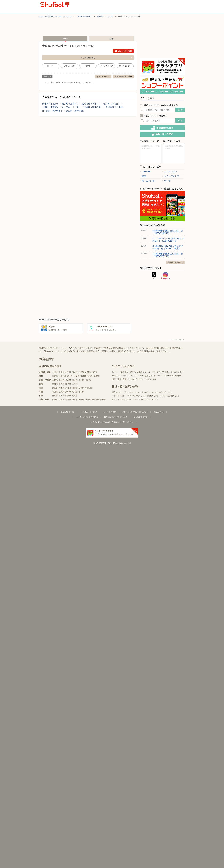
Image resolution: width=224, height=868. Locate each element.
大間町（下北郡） (51, 107)
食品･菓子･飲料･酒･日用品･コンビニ (135, 372)
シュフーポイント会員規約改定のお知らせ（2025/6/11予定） (168, 240)
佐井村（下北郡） (112, 104)
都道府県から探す (85, 16)
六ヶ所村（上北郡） (71, 107)
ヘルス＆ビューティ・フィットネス (142, 379)
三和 (141, 399)
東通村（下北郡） (51, 104)
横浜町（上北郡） (70, 104)
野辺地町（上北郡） (115, 107)
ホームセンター (125, 66)
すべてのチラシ (103, 77)
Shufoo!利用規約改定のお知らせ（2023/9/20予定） (168, 255)
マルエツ (136, 396)
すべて (166, 181)
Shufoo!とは (159, 412)
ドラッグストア (107, 66)
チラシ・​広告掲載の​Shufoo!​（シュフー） (56, 16)
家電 (88, 66)
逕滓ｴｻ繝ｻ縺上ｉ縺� (123, 77)
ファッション (69, 66)
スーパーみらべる (159, 392)
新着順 (47, 77)
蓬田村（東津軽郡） (75, 111)
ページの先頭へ (177, 339)
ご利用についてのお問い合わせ (135, 412)
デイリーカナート (151, 399)
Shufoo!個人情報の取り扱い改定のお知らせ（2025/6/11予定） (168, 247)
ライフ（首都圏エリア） (170, 396)
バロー (135, 399)
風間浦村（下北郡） (91, 104)
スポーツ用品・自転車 (173, 376)
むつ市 (110, 16)
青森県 (100, 16)
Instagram (166, 276)
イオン (170, 392)
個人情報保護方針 (141, 417)
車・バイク (158, 376)
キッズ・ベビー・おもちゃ (141, 376)
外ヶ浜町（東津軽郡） (53, 111)
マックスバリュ (144, 392)
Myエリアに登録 (123, 51)
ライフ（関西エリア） (150, 396)
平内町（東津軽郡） (93, 107)
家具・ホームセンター (174, 372)
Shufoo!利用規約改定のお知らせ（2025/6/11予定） (168, 232)
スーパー (51, 66)
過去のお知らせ (175, 262)
